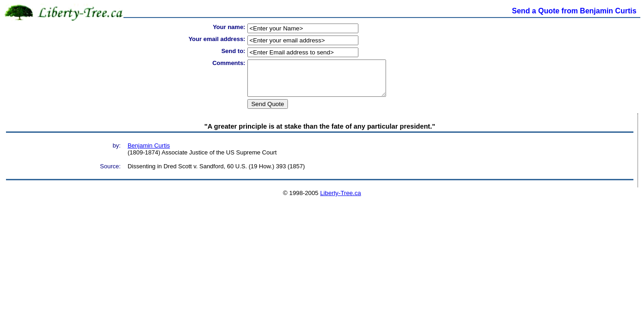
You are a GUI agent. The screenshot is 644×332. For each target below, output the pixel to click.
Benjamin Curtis (149, 152)
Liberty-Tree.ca (341, 200)
